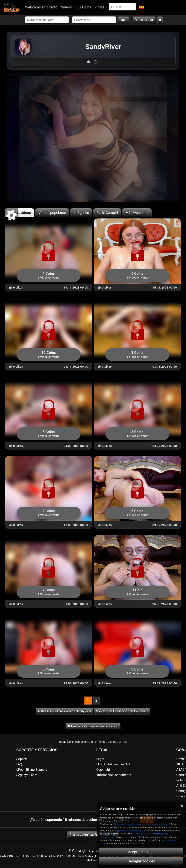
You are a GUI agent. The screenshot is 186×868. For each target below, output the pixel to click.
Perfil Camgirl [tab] (107, 213)
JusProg (122, 742)
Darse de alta (144, 20)
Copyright (103, 770)
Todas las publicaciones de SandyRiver (65, 711)
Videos (66, 7)
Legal (100, 759)
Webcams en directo (41, 7)
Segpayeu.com (27, 775)
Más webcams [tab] (137, 213)
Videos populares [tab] (52, 213)
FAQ (19, 764)
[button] (142, 7)
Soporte (22, 759)
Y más (100, 7)
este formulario (141, 834)
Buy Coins (83, 7)
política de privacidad (130, 831)
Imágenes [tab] (81, 213)
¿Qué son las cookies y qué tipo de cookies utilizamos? (142, 824)
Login (123, 20)
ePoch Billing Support (32, 770)
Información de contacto (114, 775)
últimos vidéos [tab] (19, 213)
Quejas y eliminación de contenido (93, 835)
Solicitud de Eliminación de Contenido (122, 711)
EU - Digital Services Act (113, 764)
